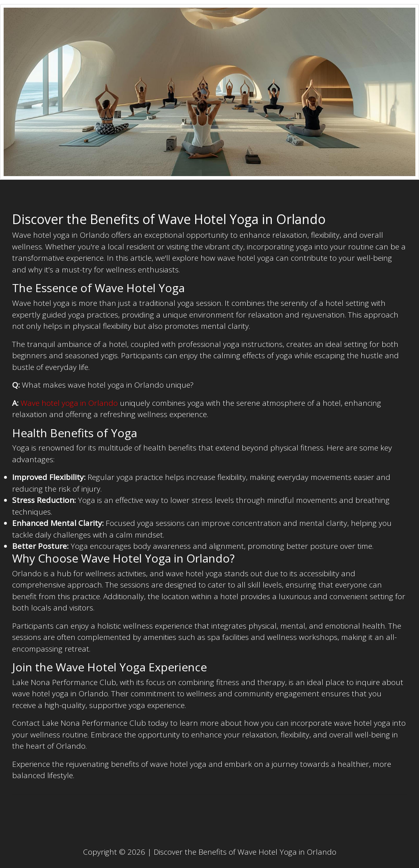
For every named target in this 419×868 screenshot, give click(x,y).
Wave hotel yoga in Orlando (69, 403)
